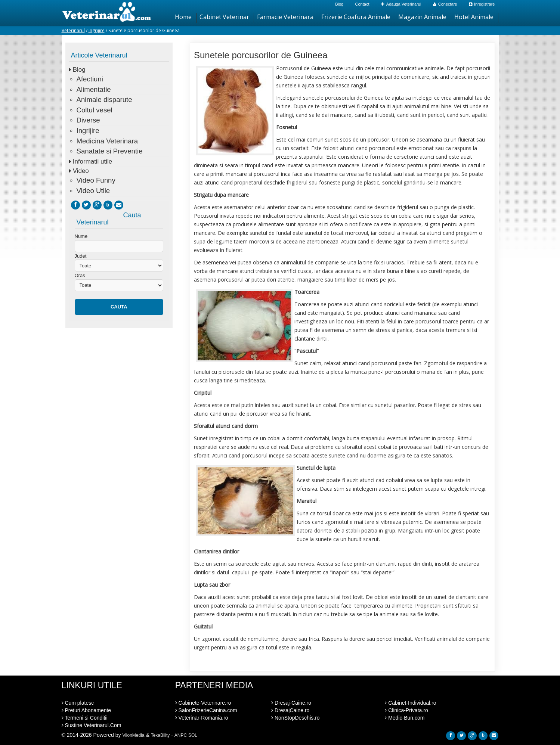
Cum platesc (78, 703)
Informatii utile (92, 162)
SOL (193, 735)
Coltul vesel (95, 110)
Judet (81, 256)
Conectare (445, 4)
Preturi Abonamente (86, 710)
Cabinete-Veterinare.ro (203, 703)
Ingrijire (97, 30)
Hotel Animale (474, 17)
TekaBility (160, 735)
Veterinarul (73, 30)
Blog (339, 4)
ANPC (181, 735)
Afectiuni (90, 79)
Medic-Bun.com (405, 718)
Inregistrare (482, 4)
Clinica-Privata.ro (406, 710)
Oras (80, 275)
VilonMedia (133, 735)
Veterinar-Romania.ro (202, 718)
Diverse (88, 120)
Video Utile (93, 191)
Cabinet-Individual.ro (410, 703)
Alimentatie (94, 89)
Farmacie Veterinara (285, 17)
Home (183, 17)
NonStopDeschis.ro (296, 718)
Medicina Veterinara (107, 141)
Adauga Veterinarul (401, 4)
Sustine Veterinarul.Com (92, 725)
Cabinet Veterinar (224, 17)
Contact (362, 4)
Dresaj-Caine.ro (291, 703)
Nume (81, 236)
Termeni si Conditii (85, 718)
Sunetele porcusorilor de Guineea (261, 55)
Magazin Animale (422, 17)
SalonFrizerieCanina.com (206, 710)
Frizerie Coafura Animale (356, 17)
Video (81, 171)
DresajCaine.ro (290, 710)
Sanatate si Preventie (110, 151)
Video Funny (96, 180)
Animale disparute (104, 100)
